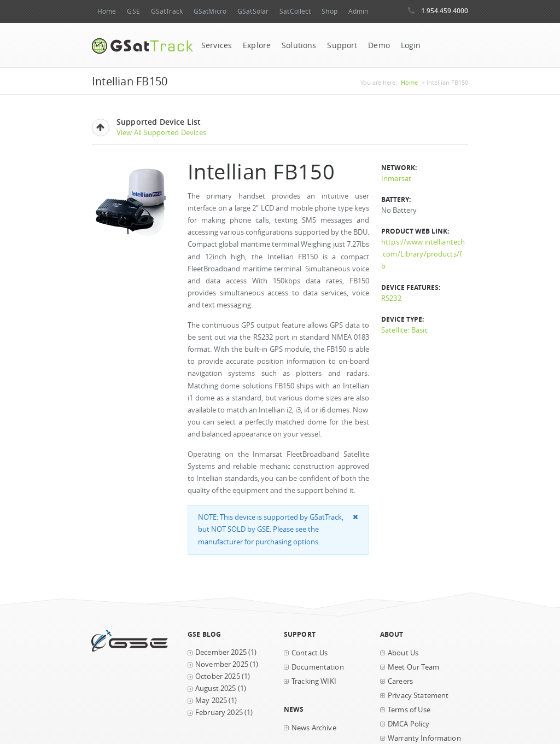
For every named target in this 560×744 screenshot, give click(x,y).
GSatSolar (253, 11)
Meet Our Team (413, 667)
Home (107, 11)
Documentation (318, 667)
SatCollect (295, 11)
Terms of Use (409, 710)
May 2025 (211, 701)
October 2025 (218, 676)
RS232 (391, 298)
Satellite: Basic (404, 330)
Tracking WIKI (314, 681)
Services (217, 45)
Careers (400, 681)
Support (342, 45)
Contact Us (310, 653)
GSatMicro (210, 11)
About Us (403, 653)
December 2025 (221, 652)
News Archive (314, 728)
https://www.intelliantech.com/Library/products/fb (423, 254)
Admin (358, 11)
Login (411, 45)
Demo (379, 45)
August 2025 (216, 688)
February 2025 (219, 713)
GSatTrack (167, 11)
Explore (257, 45)
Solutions (299, 45)
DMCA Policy (409, 724)
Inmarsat (396, 179)
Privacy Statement (418, 696)
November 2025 (222, 664)
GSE (133, 11)
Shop (329, 11)
